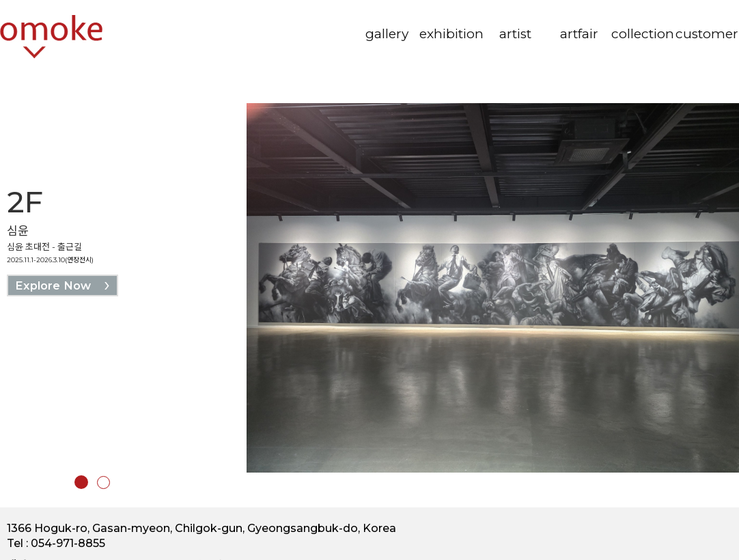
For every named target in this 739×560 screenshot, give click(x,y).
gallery (387, 34)
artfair (579, 34)
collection (643, 34)
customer (707, 34)
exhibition (451, 34)
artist (515, 34)
